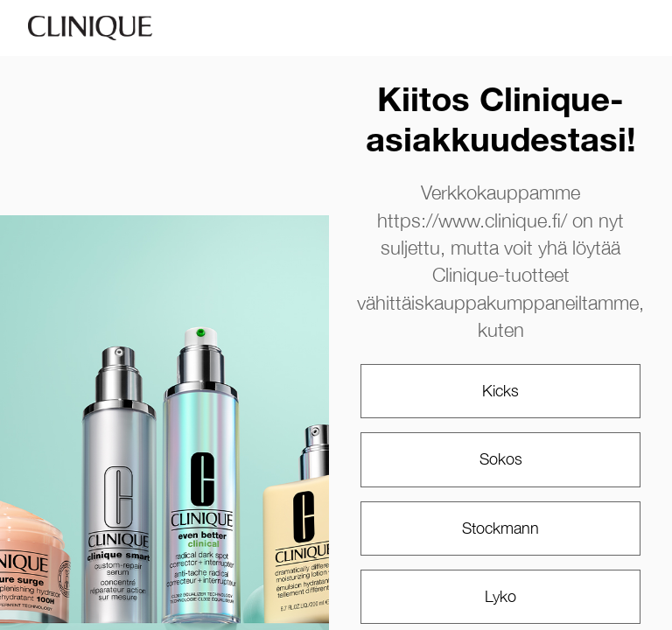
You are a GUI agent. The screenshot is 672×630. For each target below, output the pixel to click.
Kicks (500, 391)
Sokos (501, 459)
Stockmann (500, 528)
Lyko (500, 596)
